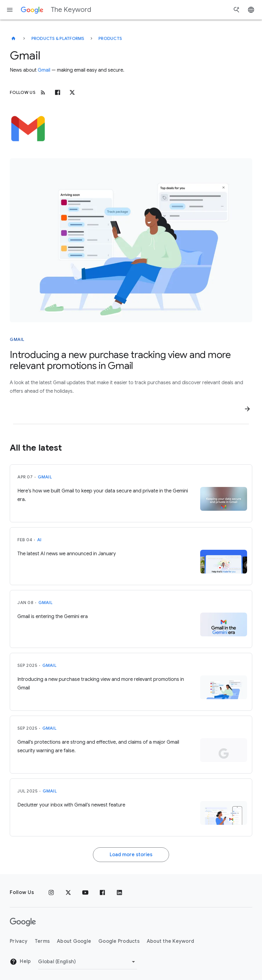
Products (110, 38)
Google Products (119, 941)
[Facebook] (58, 92)
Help (20, 962)
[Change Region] (88, 962)
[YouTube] (85, 892)
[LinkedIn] (119, 892)
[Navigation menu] (10, 10)
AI (39, 540)
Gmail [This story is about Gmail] (17, 339)
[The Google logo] (23, 922)
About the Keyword (170, 941)
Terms (42, 941)
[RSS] (43, 92)
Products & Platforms (58, 38)
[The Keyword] (13, 38)
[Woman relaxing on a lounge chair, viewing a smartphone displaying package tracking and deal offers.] (131, 240)
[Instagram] (51, 892)
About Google (74, 941)
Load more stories (131, 855)
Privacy (19, 941)
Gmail (44, 70)
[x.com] (72, 92)
